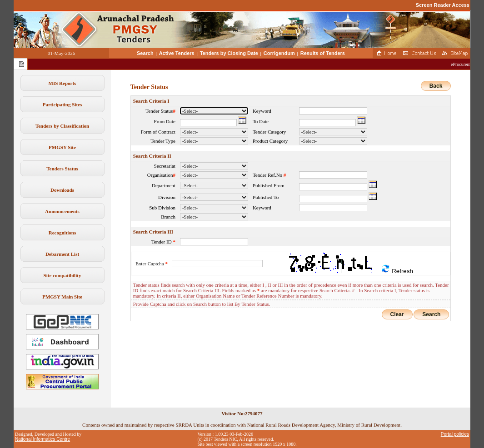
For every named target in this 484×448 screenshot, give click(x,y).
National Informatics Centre (42, 439)
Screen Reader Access (443, 5)
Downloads (62, 190)
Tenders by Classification (62, 126)
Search (145, 53)
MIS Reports (62, 83)
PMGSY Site (62, 147)
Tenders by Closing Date (229, 53)
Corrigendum (279, 53)
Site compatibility (62, 275)
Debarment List (62, 254)
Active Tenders (177, 53)
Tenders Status (62, 169)
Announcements (62, 211)
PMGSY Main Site (62, 297)
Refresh (397, 269)
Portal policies (455, 434)
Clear (397, 314)
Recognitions (62, 233)
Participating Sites (62, 105)
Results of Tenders (323, 53)
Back (436, 86)
